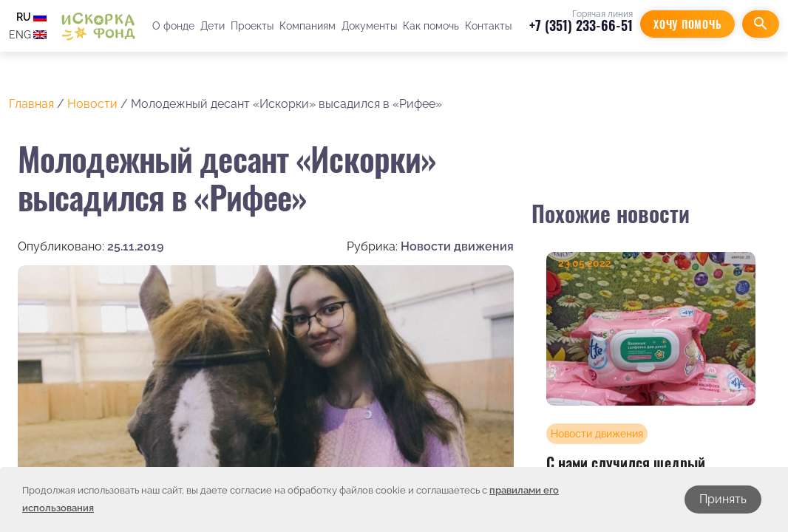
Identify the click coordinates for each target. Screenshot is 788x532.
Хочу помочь (687, 24)
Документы (369, 26)
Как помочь (431, 26)
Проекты (252, 26)
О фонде (173, 26)
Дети (213, 26)
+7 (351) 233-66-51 (581, 25)
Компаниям (308, 26)
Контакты (488, 26)
